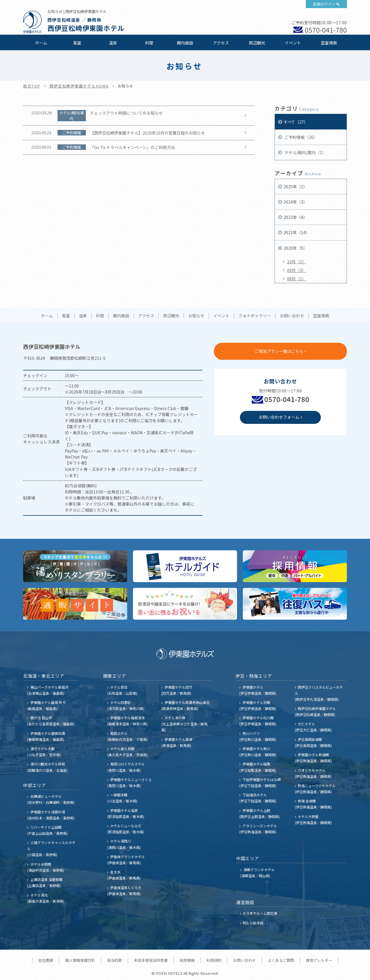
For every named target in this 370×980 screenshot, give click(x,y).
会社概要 (46, 960)
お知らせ (196, 316)
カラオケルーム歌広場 (260, 913)
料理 (149, 43)
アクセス (221, 43)
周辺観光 (257, 43)
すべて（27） (296, 122)
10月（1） (297, 262)
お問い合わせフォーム (279, 417)
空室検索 (329, 43)
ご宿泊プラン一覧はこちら (279, 351)
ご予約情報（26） (300, 137)
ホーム (41, 43)
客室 (77, 43)
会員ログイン (324, 4)
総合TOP (32, 86)
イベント (293, 43)
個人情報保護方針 (80, 960)
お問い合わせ (292, 316)
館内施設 (185, 43)
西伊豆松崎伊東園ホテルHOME (79, 86)
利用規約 (214, 960)
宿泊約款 (114, 960)
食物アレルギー (319, 960)
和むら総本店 (253, 923)
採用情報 (187, 960)
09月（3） (297, 270)
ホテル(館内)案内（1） (305, 152)
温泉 (113, 43)
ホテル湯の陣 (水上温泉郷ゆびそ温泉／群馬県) (184, 724)
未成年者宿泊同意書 (151, 960)
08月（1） (297, 279)
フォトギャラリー (255, 316)
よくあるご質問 (281, 960)
